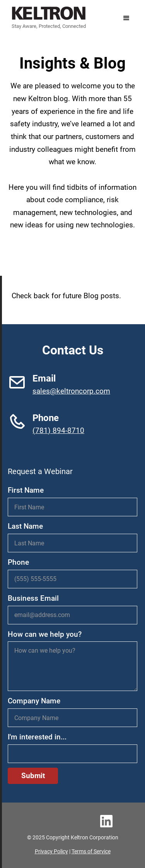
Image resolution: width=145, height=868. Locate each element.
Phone (18, 562)
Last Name (25, 526)
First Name (26, 490)
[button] (126, 18)
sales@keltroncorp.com (71, 391)
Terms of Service (91, 851)
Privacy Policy (51, 851)
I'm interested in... (37, 737)
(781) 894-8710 (58, 431)
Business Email (33, 598)
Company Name (34, 701)
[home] (47, 18)
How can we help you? (45, 634)
